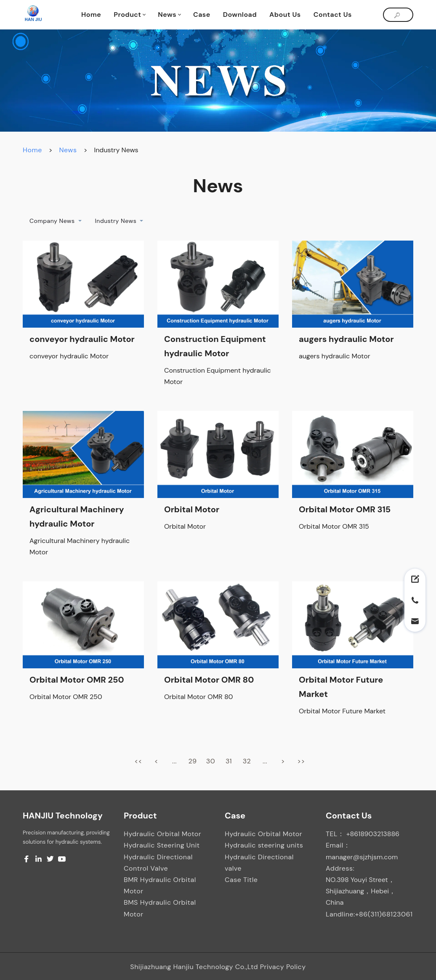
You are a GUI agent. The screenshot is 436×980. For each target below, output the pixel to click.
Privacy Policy (283, 967)
